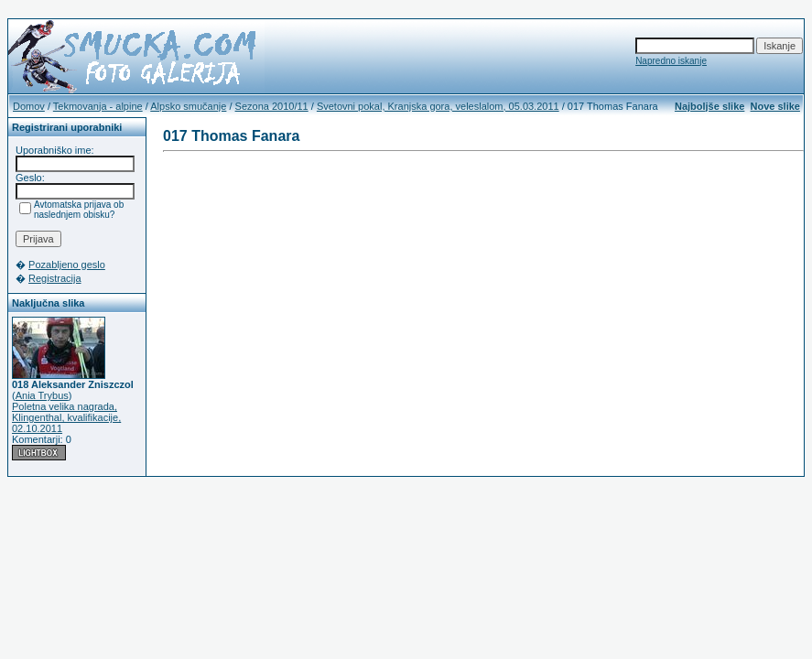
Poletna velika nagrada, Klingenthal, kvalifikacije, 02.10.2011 (66, 417)
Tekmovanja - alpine (98, 106)
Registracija (54, 278)
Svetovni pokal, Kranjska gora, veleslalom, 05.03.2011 (438, 106)
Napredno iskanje (671, 61)
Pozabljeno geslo (67, 265)
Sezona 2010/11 (272, 106)
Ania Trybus (42, 395)
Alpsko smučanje (188, 106)
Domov (29, 106)
